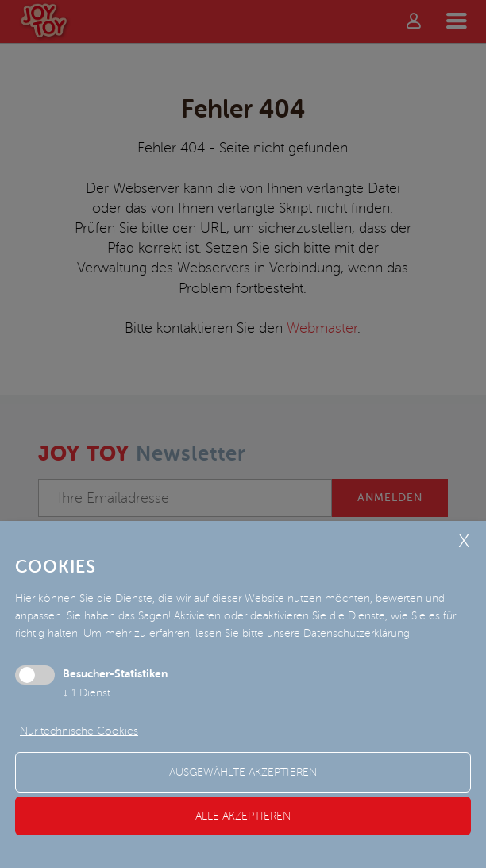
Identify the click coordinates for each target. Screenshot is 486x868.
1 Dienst (87, 693)
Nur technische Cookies (79, 731)
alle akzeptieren (243, 816)
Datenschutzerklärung (357, 633)
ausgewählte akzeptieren (243, 772)
